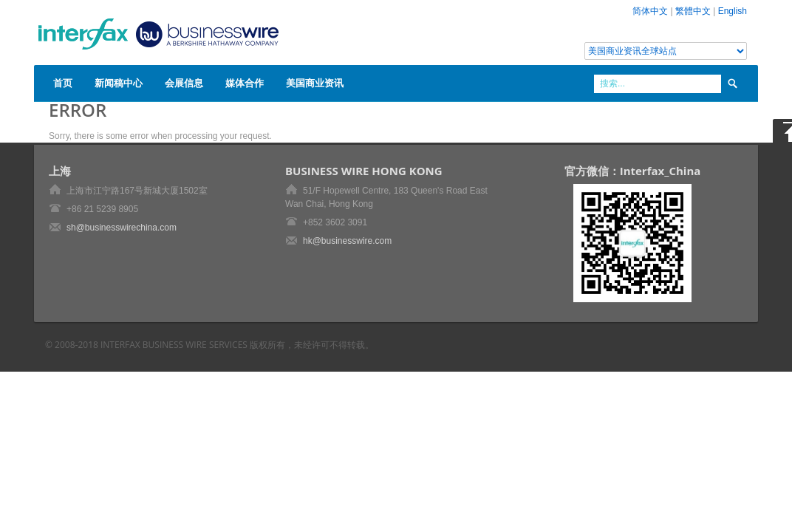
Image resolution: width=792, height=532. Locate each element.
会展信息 (184, 83)
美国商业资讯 (315, 83)
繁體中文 (693, 11)
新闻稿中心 (119, 83)
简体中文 (650, 11)
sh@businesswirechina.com (122, 228)
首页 (63, 83)
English (733, 11)
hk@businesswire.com (347, 241)
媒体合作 (245, 83)
